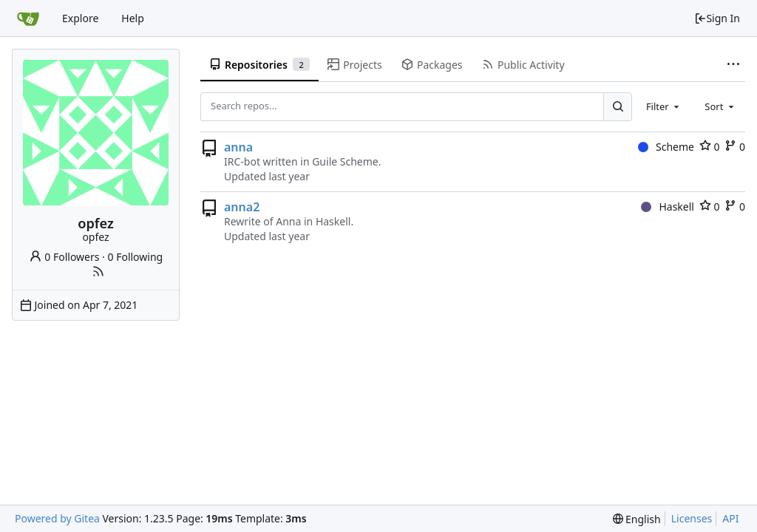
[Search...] (617, 106)
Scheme (666, 147)
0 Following (136, 257)
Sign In (717, 18)
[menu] (637, 519)
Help (133, 18)
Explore (80, 18)
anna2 (242, 207)
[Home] (28, 18)
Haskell (668, 207)
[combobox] (664, 106)
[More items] (733, 65)
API (730, 518)
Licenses (692, 518)
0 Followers (64, 257)
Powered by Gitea (57, 518)
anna (238, 147)
